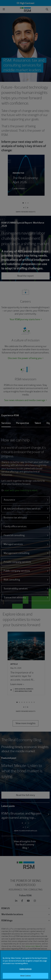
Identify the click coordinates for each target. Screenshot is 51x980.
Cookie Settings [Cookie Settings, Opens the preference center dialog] (26, 971)
